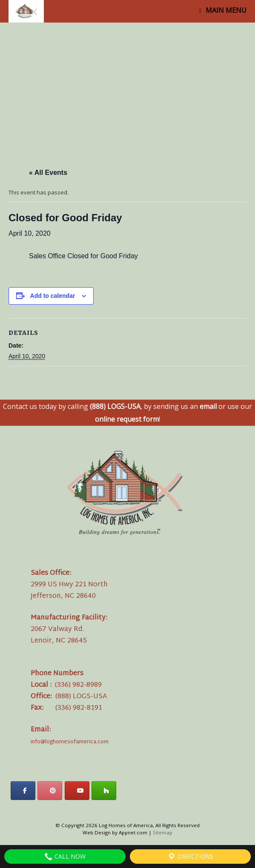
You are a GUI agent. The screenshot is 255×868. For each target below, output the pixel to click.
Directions (190, 857)
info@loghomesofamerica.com (70, 742)
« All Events (48, 173)
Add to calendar (53, 296)
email (208, 406)
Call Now (65, 857)
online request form (127, 419)
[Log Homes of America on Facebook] (23, 791)
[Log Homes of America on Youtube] (77, 791)
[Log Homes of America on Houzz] (104, 791)
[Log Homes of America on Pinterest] (50, 791)
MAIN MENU (223, 10)
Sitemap (163, 832)
